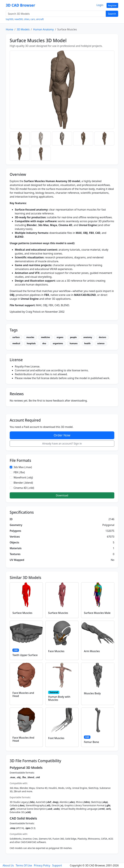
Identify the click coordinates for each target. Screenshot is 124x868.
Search (112, 14)
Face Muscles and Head (23, 694)
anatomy (88, 337)
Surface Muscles (22, 613)
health (87, 343)
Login (100, 5)
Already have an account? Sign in (62, 444)
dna (44, 343)
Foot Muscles (56, 738)
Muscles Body (92, 693)
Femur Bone (91, 742)
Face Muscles (56, 651)
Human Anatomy (43, 29)
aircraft (40, 19)
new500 (19, 19)
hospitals (31, 343)
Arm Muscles (92, 651)
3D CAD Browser (20, 5)
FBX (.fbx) (19, 472)
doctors (102, 337)
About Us (8, 865)
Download (62, 495)
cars (33, 19)
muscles (30, 337)
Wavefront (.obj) (23, 477)
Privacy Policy (42, 865)
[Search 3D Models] (56, 14)
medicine (45, 337)
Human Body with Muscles (59, 698)
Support (57, 865)
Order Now (62, 435)
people (73, 337)
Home (10, 29)
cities (27, 19)
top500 (10, 19)
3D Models (23, 29)
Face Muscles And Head (23, 739)
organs (60, 337)
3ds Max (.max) (23, 467)
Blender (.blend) (23, 483)
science (101, 343)
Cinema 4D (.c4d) (24, 488)
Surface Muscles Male (97, 613)
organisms (58, 343)
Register (112, 5)
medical (16, 343)
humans (74, 343)
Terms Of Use (24, 865)
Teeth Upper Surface (25, 655)
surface (16, 337)
